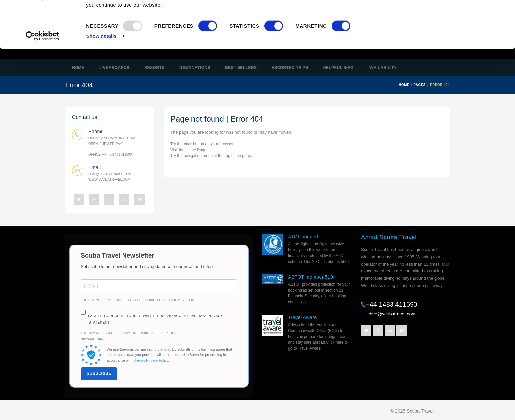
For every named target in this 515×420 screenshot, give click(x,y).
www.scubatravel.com (109, 180)
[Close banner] (505, 13)
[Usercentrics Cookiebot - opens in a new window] (43, 79)
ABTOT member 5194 (312, 277)
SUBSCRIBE (99, 373)
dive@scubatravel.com (110, 174)
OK (443, 18)
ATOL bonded (303, 237)
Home (191, 150)
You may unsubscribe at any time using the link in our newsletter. (129, 336)
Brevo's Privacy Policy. (151, 360)
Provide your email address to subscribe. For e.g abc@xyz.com (138, 300)
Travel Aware (302, 317)
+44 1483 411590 (392, 304)
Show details (101, 79)
